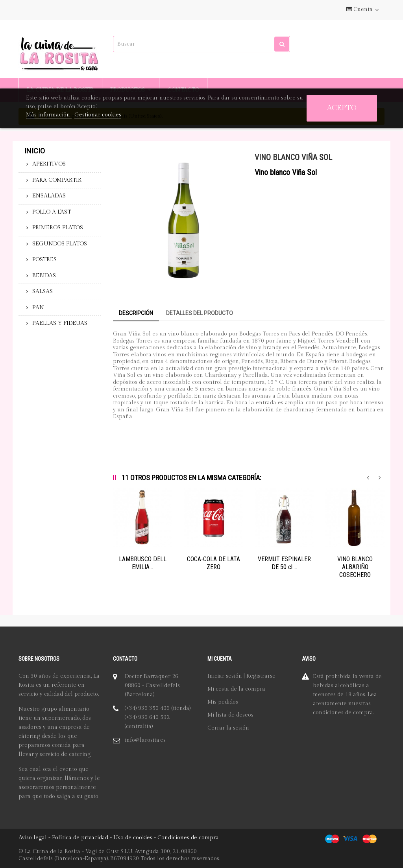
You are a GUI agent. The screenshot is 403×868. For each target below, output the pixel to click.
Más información (49, 115)
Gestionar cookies (98, 115)
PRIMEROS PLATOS (58, 228)
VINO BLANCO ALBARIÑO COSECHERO (355, 567)
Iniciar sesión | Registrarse (241, 676)
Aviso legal (33, 838)
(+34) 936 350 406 (147, 708)
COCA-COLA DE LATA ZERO (214, 563)
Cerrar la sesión (228, 728)
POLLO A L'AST (52, 212)
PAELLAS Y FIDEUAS (60, 323)
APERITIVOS (49, 164)
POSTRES (44, 260)
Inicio (35, 151)
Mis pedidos (223, 702)
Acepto (342, 108)
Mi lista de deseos (230, 715)
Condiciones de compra (188, 838)
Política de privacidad (80, 838)
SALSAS (43, 291)
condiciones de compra (343, 713)
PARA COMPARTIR (57, 180)
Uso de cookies (133, 838)
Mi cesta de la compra (236, 689)
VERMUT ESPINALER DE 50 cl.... (284, 563)
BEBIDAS (44, 276)
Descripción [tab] (136, 313)
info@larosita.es (145, 740)
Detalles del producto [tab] (200, 313)
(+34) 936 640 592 (147, 717)
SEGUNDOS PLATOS (60, 244)
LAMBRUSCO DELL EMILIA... (143, 563)
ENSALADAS (49, 196)
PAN (38, 308)
